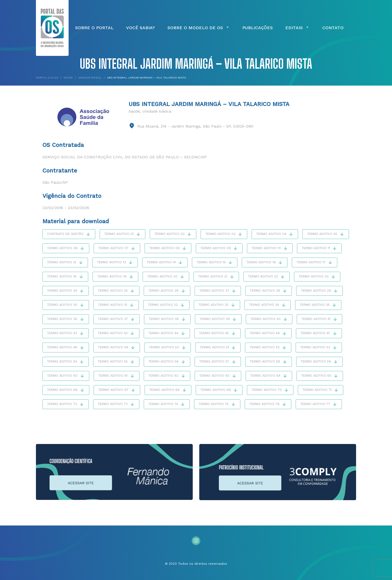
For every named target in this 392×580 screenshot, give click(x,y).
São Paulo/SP (55, 182)
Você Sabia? (140, 28)
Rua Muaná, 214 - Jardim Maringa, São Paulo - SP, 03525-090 (195, 126)
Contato (333, 28)
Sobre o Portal (94, 28)
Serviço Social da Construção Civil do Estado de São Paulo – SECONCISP (125, 157)
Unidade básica (157, 111)
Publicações (258, 28)
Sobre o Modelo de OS (199, 28)
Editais (298, 28)
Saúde (134, 111)
